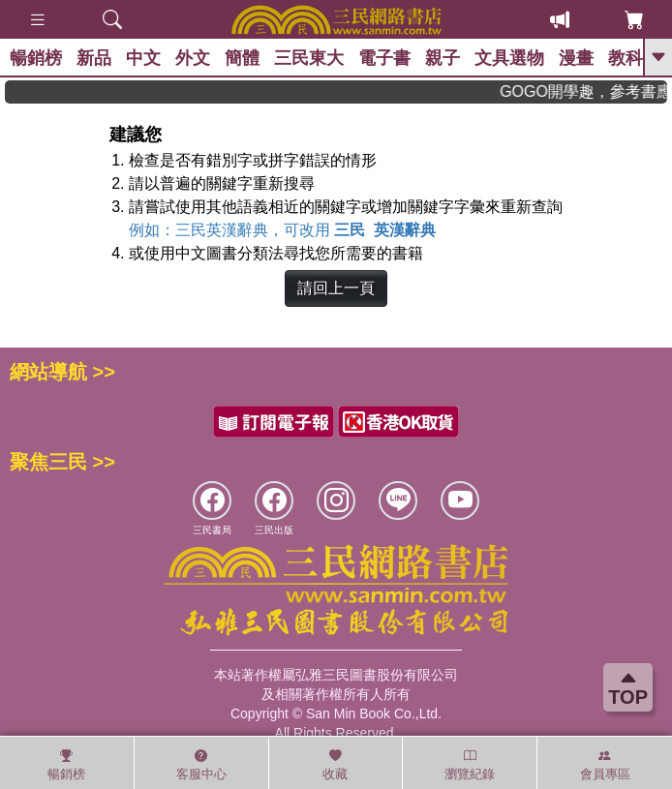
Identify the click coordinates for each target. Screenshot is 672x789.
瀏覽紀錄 (470, 765)
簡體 (242, 58)
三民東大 (309, 58)
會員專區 (605, 765)
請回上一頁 (336, 288)
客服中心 (201, 765)
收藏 (335, 765)
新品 (94, 58)
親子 (443, 58)
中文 (143, 58)
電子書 (384, 58)
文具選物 (509, 58)
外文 (193, 58)
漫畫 (576, 58)
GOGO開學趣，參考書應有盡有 (591, 91)
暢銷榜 (36, 58)
